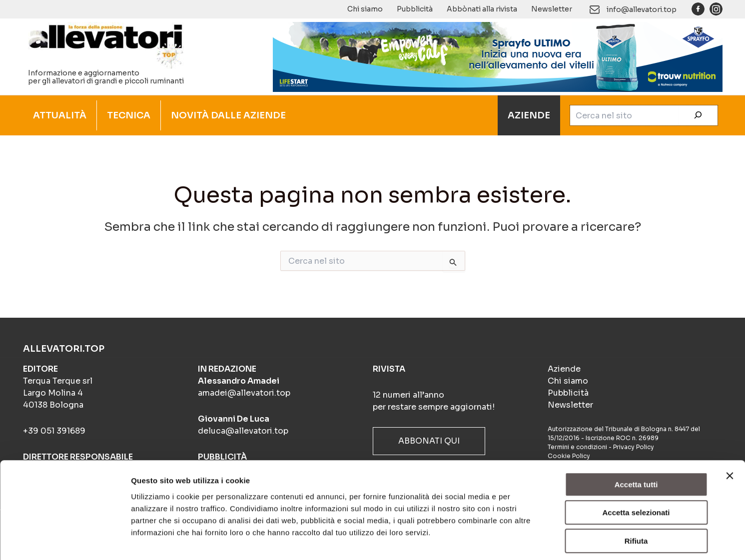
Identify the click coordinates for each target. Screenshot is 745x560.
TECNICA (129, 115)
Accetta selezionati (636, 469)
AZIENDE (529, 115)
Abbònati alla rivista (482, 9)
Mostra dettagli (526, 540)
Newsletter (552, 9)
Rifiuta (636, 497)
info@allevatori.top (642, 9)
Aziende (564, 369)
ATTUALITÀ (60, 115)
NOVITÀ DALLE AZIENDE (228, 115)
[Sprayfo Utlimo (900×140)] (498, 56)
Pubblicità (415, 9)
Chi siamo (365, 9)
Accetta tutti (636, 440)
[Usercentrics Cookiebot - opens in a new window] (65, 541)
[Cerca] (698, 115)
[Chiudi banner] (730, 432)
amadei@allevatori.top (244, 393)
